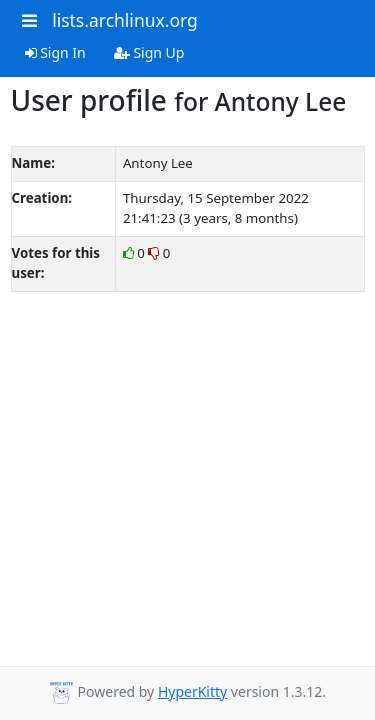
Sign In (55, 52)
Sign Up (149, 52)
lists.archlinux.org (125, 20)
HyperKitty (192, 691)
